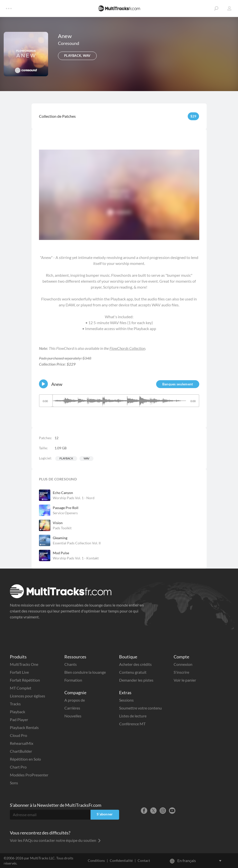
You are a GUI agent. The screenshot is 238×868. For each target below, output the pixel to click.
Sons (14, 783)
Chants (71, 664)
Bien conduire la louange (85, 672)
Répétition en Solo (25, 759)
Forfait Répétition (25, 680)
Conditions (96, 860)
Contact (144, 860)
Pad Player (19, 720)
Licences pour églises (27, 696)
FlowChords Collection (127, 348)
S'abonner (105, 814)
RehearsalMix (22, 743)
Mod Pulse (61, 553)
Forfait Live (19, 672)
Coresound (69, 43)
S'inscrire (181, 672)
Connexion (183, 664)
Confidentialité (121, 860)
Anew (57, 384)
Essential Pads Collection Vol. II (77, 543)
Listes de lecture (133, 716)
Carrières (72, 708)
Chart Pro (18, 767)
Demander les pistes (136, 680)
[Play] (43, 384)
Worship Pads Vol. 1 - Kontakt (76, 558)
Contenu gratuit (133, 672)
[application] (119, 403)
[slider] (119, 401)
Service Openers (65, 513)
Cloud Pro (18, 735)
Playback (66, 458)
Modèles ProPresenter (29, 775)
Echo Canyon (63, 493)
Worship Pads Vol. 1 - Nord (74, 498)
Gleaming (60, 538)
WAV (86, 458)
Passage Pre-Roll (66, 508)
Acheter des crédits (135, 664)
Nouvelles (73, 716)
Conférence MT (132, 724)
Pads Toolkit (62, 528)
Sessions (126, 700)
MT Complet (21, 688)
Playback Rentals (24, 727)
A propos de (75, 700)
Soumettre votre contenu (140, 708)
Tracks (15, 704)
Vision (58, 523)
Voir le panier (185, 680)
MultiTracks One (24, 664)
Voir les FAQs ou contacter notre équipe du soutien (55, 840)
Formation (73, 680)
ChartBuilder (21, 751)
